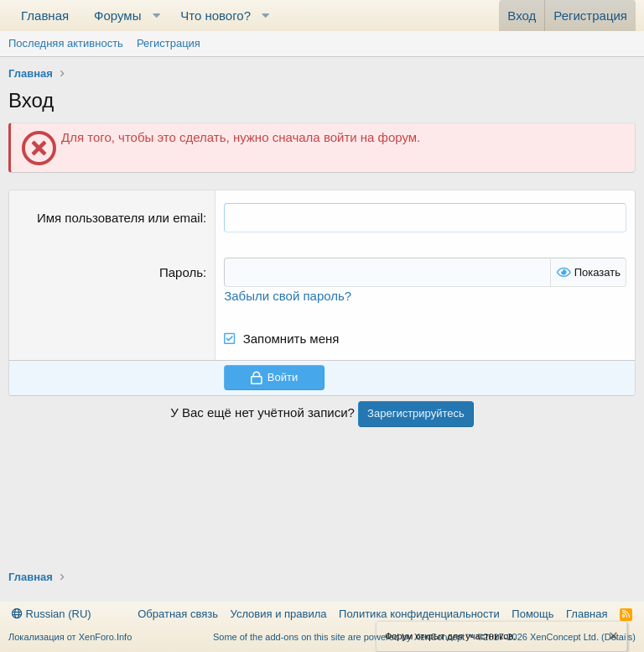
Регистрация (169, 43)
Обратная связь (178, 614)
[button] (156, 16)
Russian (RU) (52, 614)
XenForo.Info (106, 637)
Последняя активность (66, 43)
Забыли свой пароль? (288, 296)
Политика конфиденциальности (419, 614)
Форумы (117, 16)
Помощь (532, 614)
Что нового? (216, 16)
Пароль (181, 272)
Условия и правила (279, 614)
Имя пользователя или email (120, 218)
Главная (45, 16)
